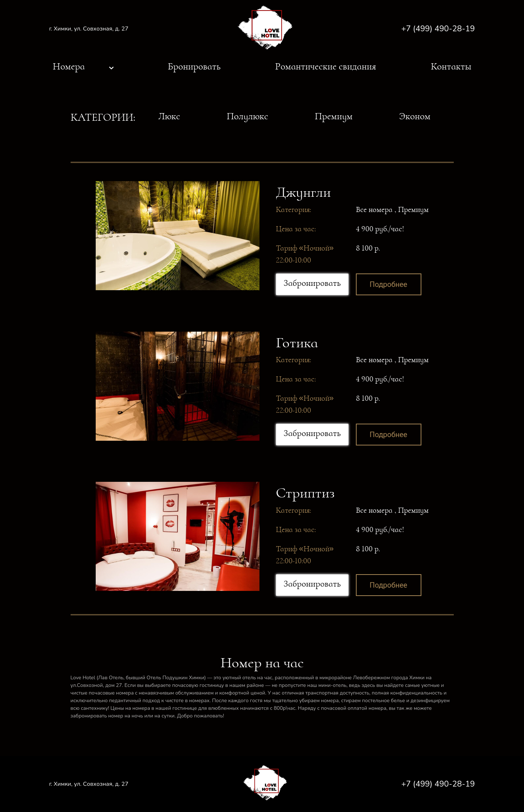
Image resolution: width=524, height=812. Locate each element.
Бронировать (194, 66)
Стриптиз (305, 493)
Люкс (169, 116)
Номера (69, 66)
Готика (297, 343)
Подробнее (388, 284)
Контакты (451, 66)
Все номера (374, 209)
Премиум (334, 116)
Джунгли (303, 192)
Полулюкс (247, 116)
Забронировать (312, 283)
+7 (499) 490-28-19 (438, 29)
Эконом (415, 116)
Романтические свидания (325, 66)
